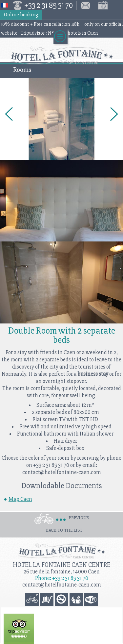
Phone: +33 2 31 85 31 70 (62, 578)
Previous (79, 518)
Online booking (21, 15)
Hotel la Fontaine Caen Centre (61, 565)
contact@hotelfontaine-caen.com (62, 585)
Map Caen (20, 499)
